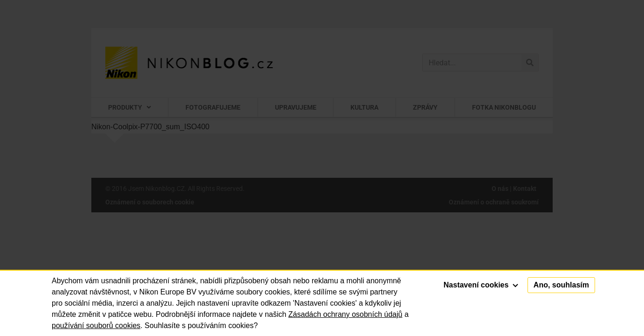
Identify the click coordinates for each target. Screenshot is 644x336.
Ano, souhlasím (561, 285)
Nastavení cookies (481, 285)
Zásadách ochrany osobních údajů (346, 314)
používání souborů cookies (96, 325)
